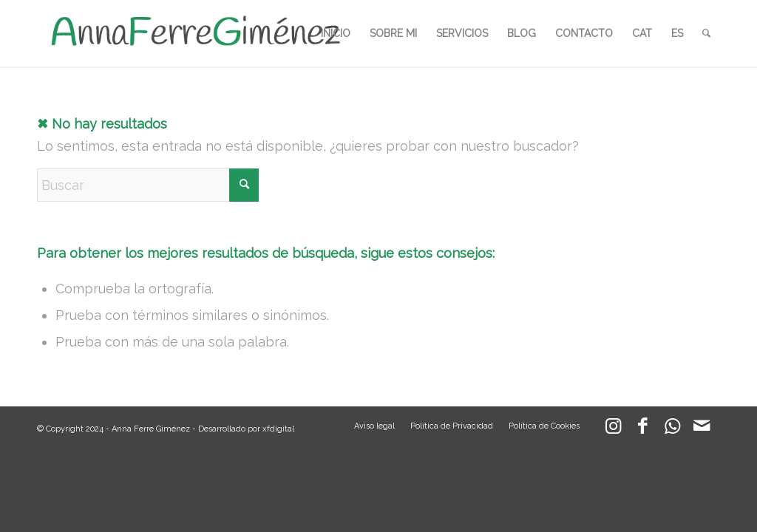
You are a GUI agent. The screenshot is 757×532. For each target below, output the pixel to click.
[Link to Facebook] (642, 429)
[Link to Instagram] (613, 429)
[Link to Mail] (702, 429)
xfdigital (278, 429)
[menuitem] (336, 33)
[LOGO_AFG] (195, 33)
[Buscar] (706, 33)
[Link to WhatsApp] (672, 429)
